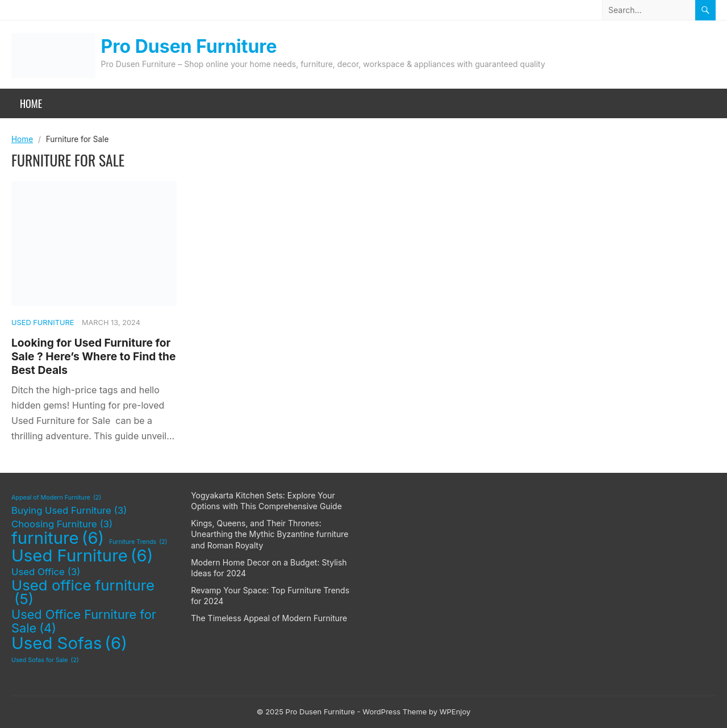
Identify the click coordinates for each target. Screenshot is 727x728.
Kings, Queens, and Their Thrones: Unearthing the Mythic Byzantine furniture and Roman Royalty (270, 534)
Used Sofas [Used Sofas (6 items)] (69, 643)
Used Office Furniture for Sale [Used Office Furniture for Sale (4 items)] (84, 622)
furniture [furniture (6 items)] (58, 538)
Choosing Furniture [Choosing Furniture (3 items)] (62, 525)
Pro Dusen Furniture (189, 47)
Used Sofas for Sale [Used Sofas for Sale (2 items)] (45, 660)
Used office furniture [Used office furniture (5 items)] (83, 592)
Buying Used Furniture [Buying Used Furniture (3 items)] (69, 511)
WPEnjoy (455, 712)
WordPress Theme (394, 712)
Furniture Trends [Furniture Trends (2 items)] (138, 542)
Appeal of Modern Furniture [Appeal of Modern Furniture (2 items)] (56, 498)
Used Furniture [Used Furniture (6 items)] (82, 556)
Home (31, 103)
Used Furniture (43, 323)
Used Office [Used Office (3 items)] (46, 572)
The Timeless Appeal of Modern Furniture (269, 618)
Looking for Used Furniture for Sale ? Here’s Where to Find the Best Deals (93, 356)
